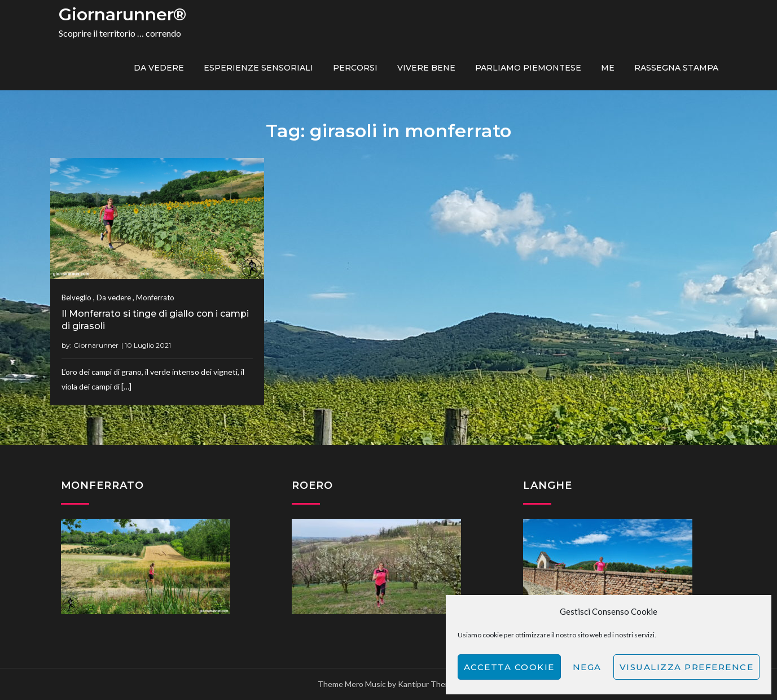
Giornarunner (96, 345)
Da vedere (159, 68)
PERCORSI (355, 68)
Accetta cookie (509, 667)
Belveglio (76, 297)
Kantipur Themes (429, 684)
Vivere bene (426, 68)
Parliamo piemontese (528, 68)
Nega (587, 667)
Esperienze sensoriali (258, 68)
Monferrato (155, 297)
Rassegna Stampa (676, 68)
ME (608, 68)
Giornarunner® (122, 14)
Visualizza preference (687, 667)
